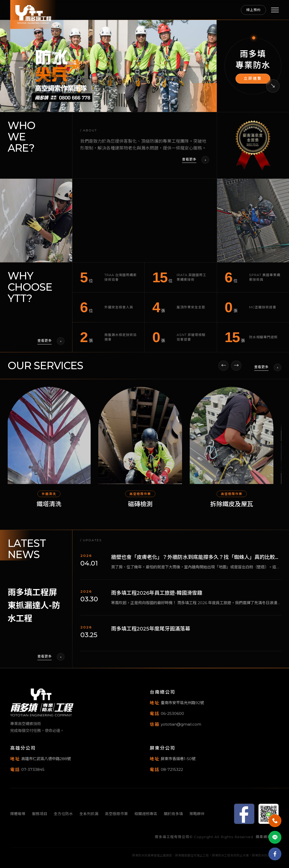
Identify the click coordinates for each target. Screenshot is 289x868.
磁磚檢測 (145, 508)
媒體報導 (18, 814)
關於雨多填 (173, 814)
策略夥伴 (197, 814)
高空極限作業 (116, 814)
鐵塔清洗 (53, 508)
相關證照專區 (146, 814)
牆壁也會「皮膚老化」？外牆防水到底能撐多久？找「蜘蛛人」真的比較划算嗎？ (196, 561)
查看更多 (189, 159)
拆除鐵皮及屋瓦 (236, 508)
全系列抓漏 (89, 814)
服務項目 (40, 814)
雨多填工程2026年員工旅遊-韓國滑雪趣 (157, 597)
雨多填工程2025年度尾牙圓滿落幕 (151, 633)
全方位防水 (63, 814)
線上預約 (253, 10)
